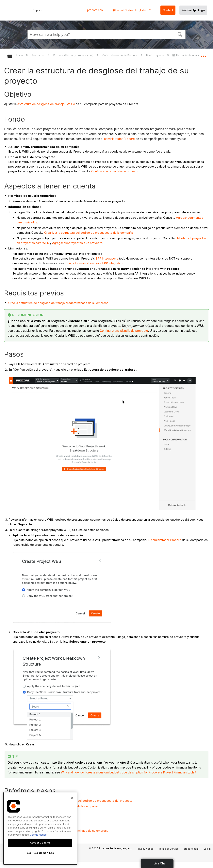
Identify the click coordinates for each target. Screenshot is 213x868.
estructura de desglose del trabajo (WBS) (46, 104)
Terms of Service (169, 849)
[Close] (72, 798)
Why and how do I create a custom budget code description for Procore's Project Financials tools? (128, 772)
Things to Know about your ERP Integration (94, 263)
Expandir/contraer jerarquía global (12, 56)
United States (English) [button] (130, 10)
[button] (180, 34)
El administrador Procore (164, 540)
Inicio (20, 55)
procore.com (95, 10)
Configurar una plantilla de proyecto (115, 171)
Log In (207, 849)
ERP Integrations (107, 258)
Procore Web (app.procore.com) (74, 55)
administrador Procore (119, 139)
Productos (39, 55)
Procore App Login (193, 10)
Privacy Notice (145, 849)
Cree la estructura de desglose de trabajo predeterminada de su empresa (58, 303)
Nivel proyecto (156, 55)
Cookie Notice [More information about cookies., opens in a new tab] (38, 835)
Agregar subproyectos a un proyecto (77, 243)
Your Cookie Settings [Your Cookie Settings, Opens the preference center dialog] (40, 853)
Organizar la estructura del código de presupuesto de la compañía (89, 233)
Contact (168, 10)
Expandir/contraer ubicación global (203, 55)
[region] (40, 828)
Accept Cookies (40, 843)
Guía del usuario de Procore (120, 55)
